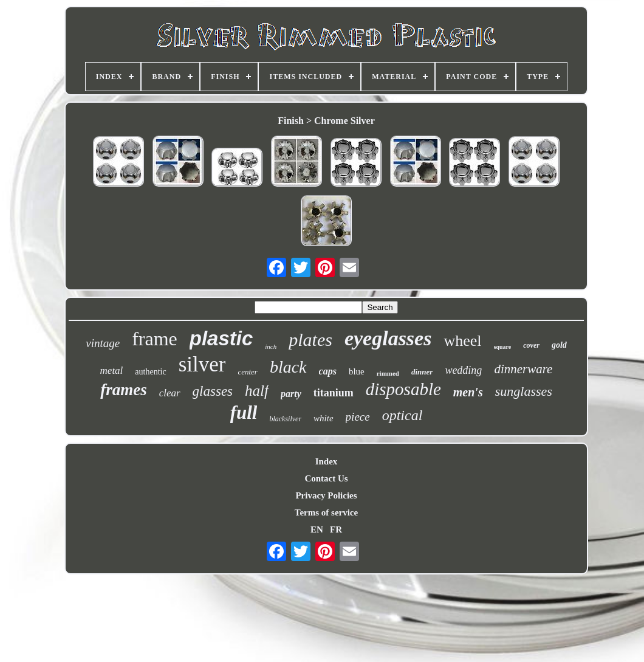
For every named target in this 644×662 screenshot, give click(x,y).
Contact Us (326, 478)
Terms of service (326, 512)
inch (271, 347)
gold (559, 345)
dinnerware (523, 369)
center (247, 372)
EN (317, 529)
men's (468, 392)
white (324, 418)
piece (358, 417)
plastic (221, 338)
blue (357, 371)
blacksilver (285, 419)
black (288, 367)
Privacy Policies (326, 495)
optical (402, 415)
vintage (103, 343)
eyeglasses (388, 338)
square (503, 347)
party (291, 394)
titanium (334, 393)
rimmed (388, 373)
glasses (213, 391)
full (244, 412)
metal (112, 371)
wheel (462, 341)
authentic (150, 372)
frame (155, 339)
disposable (403, 389)
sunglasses (524, 391)
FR (336, 529)
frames (124, 390)
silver (202, 364)
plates (310, 340)
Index (327, 461)
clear (170, 393)
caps (328, 371)
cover (531, 345)
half (257, 391)
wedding (463, 370)
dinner (422, 372)
